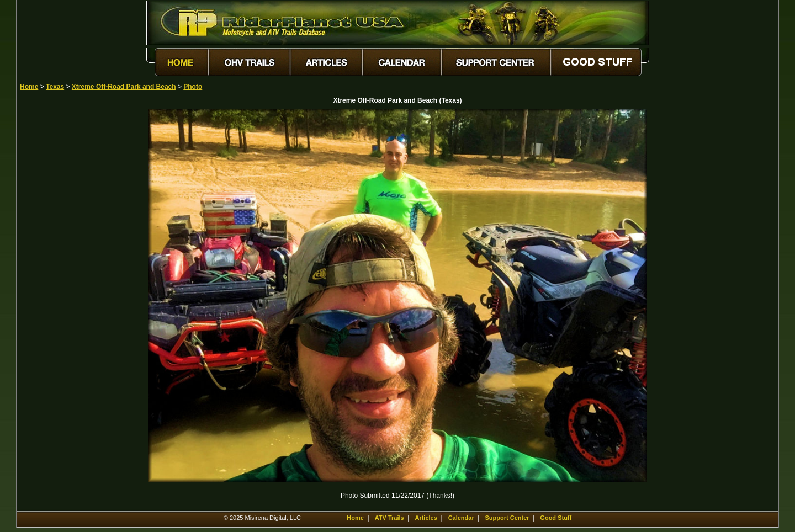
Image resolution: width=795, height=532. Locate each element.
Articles (426, 518)
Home (29, 87)
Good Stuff (556, 518)
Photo (193, 87)
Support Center (507, 518)
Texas (55, 87)
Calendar (461, 518)
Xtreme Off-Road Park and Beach (124, 87)
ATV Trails (389, 518)
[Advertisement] (59, 274)
